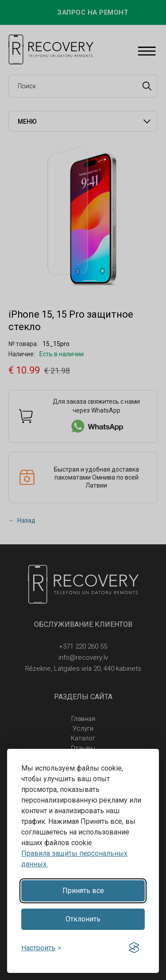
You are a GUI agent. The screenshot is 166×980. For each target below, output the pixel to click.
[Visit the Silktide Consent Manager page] (134, 948)
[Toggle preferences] (41, 948)
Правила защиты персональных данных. (74, 859)
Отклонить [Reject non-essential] (83, 919)
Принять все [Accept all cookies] (83, 891)
